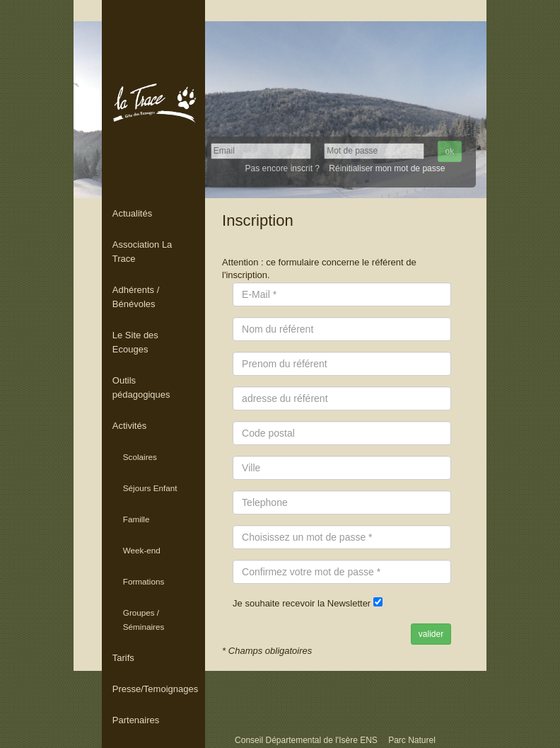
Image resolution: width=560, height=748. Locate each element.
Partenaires (136, 720)
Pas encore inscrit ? (282, 168)
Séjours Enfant (150, 488)
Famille (136, 519)
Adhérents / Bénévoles (136, 297)
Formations (144, 581)
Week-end (142, 550)
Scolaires (140, 457)
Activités (129, 426)
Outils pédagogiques (141, 387)
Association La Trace (142, 252)
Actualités (132, 213)
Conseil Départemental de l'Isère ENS (307, 740)
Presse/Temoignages (155, 689)
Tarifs (123, 658)
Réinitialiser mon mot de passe (387, 168)
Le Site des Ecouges (135, 342)
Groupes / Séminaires (144, 620)
